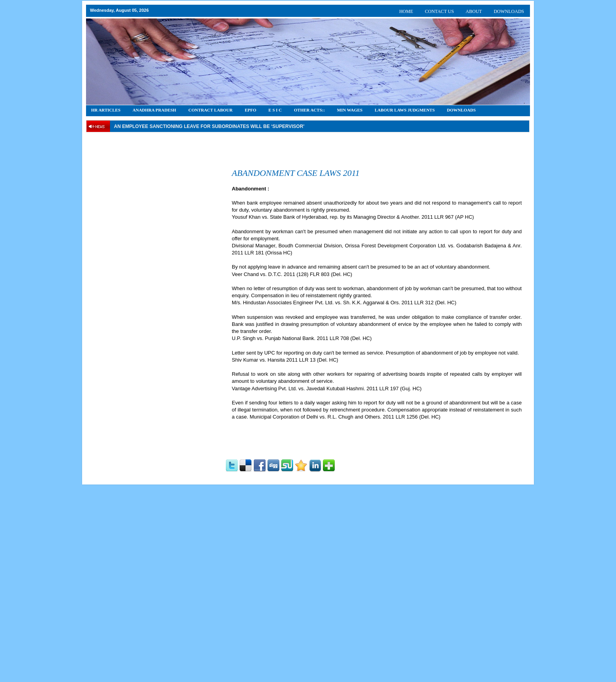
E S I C (275, 110)
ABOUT (474, 11)
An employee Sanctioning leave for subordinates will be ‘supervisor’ (209, 126)
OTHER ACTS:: (309, 110)
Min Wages (350, 110)
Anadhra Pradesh (155, 110)
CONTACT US (440, 11)
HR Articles (106, 110)
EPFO (250, 110)
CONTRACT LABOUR (210, 110)
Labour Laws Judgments (405, 110)
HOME (406, 11)
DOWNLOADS (509, 11)
